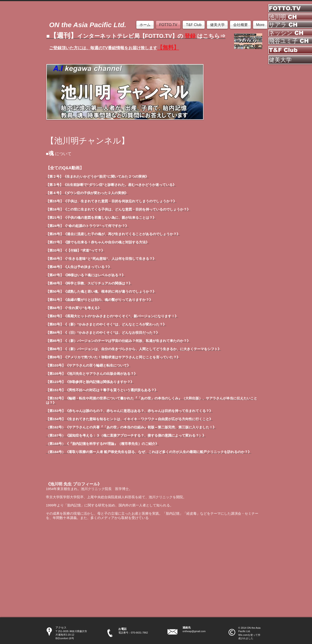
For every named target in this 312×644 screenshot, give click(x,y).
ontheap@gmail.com (194, 631)
